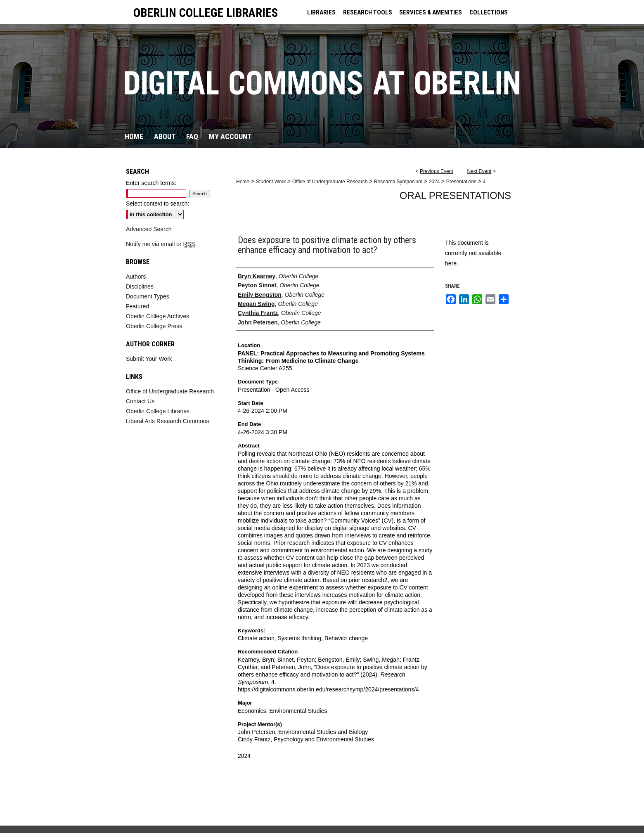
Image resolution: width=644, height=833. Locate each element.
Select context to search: (157, 204)
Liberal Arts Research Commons (168, 421)
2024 (435, 182)
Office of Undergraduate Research (331, 182)
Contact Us (140, 401)
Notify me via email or (160, 244)
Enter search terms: (151, 183)
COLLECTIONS (489, 12)
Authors (136, 277)
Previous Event (437, 171)
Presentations (462, 182)
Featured (137, 306)
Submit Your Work (149, 359)
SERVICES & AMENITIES (431, 12)
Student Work (272, 182)
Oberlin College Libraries (158, 411)
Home (243, 182)
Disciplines (140, 286)
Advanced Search (149, 229)
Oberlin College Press (154, 326)
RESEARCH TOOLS (368, 12)
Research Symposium (399, 182)
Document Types (148, 296)
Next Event (479, 171)
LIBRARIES (321, 12)
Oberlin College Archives (157, 316)
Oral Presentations (455, 195)
